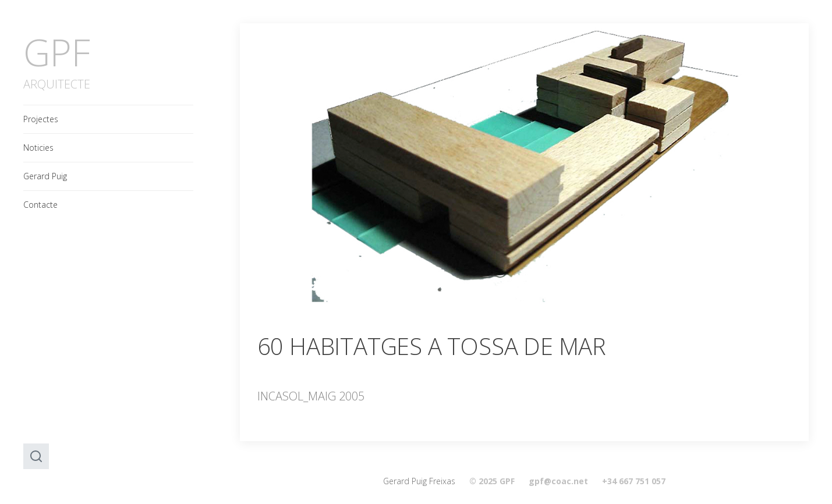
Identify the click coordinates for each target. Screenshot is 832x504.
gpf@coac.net (558, 481)
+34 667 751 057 (634, 481)
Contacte (40, 205)
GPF (57, 52)
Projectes (41, 119)
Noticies (38, 148)
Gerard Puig (45, 176)
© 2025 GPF (492, 481)
